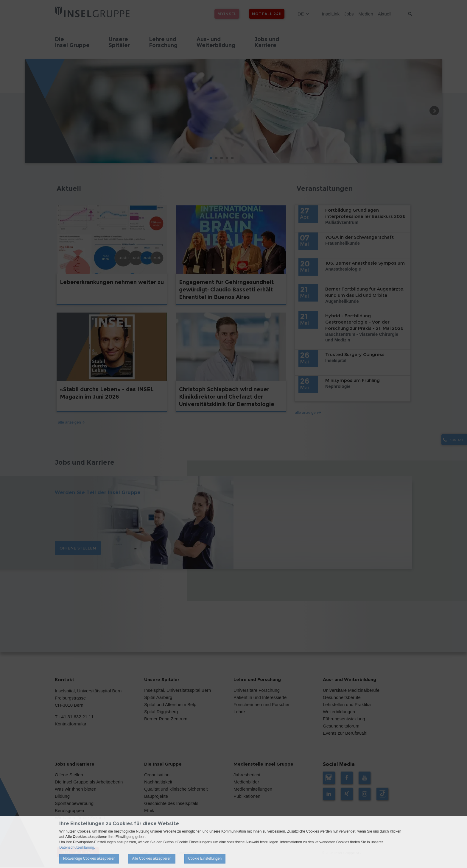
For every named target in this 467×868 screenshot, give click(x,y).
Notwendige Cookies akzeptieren (89, 858)
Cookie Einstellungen (205, 858)
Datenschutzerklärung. (77, 847)
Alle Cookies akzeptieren (152, 858)
